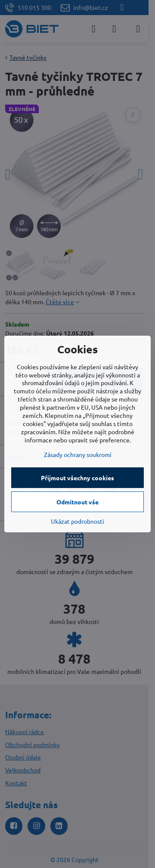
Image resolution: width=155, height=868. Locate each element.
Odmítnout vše (77, 502)
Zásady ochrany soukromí (78, 454)
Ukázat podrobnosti (77, 521)
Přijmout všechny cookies (77, 478)
